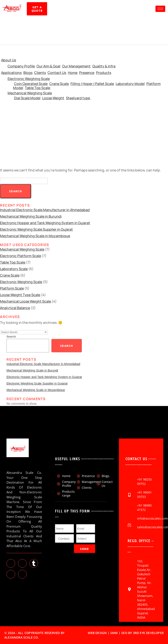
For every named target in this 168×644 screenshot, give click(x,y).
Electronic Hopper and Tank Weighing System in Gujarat (45, 223)
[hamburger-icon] (160, 9)
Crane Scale (59, 84)
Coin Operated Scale (31, 84)
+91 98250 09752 (144, 482)
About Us (9, 60)
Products (104, 73)
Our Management (76, 66)
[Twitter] (11, 563)
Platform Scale (12, 288)
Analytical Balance (15, 308)
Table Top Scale (38, 88)
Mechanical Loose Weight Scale (26, 301)
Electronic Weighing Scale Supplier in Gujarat (36, 229)
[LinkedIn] (22, 563)
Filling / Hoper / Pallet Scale (92, 84)
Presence (87, 73)
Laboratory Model (130, 84)
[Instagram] (11, 574)
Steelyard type (78, 98)
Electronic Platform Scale (21, 256)
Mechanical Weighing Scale (30, 93)
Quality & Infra (104, 66)
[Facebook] (22, 574)
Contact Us (57, 73)
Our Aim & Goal (48, 66)
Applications (11, 73)
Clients (40, 73)
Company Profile (21, 66)
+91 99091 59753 (144, 495)
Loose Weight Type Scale (20, 295)
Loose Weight (53, 98)
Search (11, 337)
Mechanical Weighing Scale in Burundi (31, 216)
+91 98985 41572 (144, 508)
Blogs (28, 73)
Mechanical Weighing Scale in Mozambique (35, 236)
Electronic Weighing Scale (29, 79)
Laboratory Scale (14, 269)
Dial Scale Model (27, 98)
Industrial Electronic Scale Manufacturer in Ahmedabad (45, 210)
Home (73, 73)
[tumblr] (34, 563)
